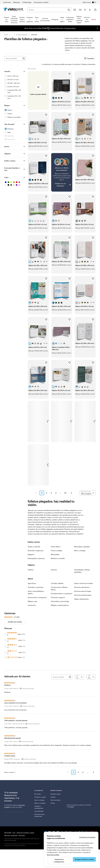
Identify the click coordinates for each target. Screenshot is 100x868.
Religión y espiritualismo (60, 600)
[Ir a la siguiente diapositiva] (97, 28)
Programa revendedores (39, 802)
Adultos (31, 564)
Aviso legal (22, 830)
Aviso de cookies (53, 855)
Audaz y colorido (34, 541)
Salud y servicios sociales (83, 578)
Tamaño (7, 66)
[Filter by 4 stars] (6, 635)
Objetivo (7, 148)
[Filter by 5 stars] (6, 629)
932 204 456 (8, 827)
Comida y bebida (57, 578)
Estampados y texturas (36, 553)
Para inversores (56, 795)
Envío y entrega (39, 795)
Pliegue (7, 100)
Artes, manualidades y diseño (36, 587)
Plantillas (34, 35)
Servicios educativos (82, 582)
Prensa (53, 798)
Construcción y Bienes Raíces (59, 583)
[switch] (91, 2)
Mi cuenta (38, 788)
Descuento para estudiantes (40, 810)
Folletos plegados (22, 35)
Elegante (31, 549)
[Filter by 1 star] (6, 652)
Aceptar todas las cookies (84, 859)
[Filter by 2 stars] (6, 647)
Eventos (54, 564)
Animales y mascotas (36, 582)
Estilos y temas (10, 155)
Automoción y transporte (37, 592)
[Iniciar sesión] (90, 10)
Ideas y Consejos (40, 798)
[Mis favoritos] (85, 10)
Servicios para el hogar (83, 586)
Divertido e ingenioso (36, 545)
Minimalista (55, 549)
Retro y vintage (80, 545)
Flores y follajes (57, 545)
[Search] (70, 672)
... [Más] (12, 35)
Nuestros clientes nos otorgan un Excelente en (79, 800)
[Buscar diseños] (24, 58)
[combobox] (48, 10)
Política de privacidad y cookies (25, 827)
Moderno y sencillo (58, 553)
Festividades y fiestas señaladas (82, 565)
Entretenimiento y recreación (62, 588)
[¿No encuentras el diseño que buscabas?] (62, 167)
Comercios (32, 600)
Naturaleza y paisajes (82, 541)
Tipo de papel (9, 119)
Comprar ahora (70, 28)
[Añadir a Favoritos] (70, 68)
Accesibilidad (39, 806)
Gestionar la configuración (59, 861)
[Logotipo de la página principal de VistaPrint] (13, 10)
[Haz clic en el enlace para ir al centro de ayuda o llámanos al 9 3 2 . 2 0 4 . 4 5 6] (75, 10)
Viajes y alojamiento (81, 593)
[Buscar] (69, 10)
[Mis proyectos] (80, 10)
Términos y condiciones (11, 830)
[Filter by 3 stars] (6, 641)
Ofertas (94, 19)
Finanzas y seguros (58, 592)
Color (6, 172)
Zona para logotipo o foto (12, 164)
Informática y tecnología (60, 596)
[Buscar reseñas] (60, 672)
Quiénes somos (56, 788)
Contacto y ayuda (40, 792)
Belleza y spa (32, 596)
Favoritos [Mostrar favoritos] (89, 58)
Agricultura (32, 578)
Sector (7, 141)
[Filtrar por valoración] (79, 672)
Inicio (6, 35)
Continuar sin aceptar (87, 837)
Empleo (53, 792)
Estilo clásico (56, 541)
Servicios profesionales (83, 590)
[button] (36, 487)
